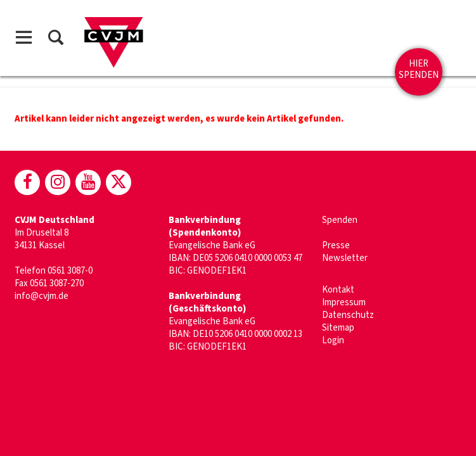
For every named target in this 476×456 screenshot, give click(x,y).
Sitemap (338, 328)
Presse (336, 245)
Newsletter (345, 258)
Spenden (340, 220)
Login (333, 340)
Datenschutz (348, 315)
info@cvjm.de (42, 296)
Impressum (344, 302)
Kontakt (338, 290)
